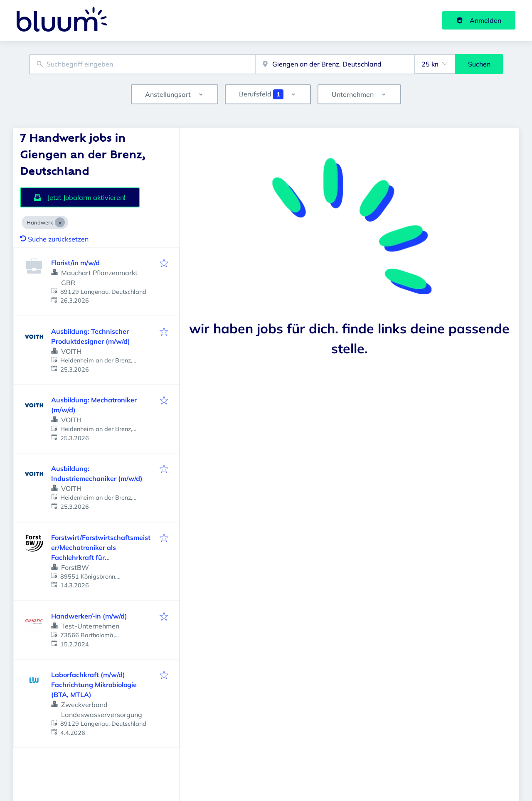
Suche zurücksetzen (54, 239)
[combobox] (142, 64)
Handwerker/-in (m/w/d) (89, 616)
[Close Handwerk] (60, 222)
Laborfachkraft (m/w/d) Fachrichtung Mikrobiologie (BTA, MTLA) (94, 685)
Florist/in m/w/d (75, 263)
